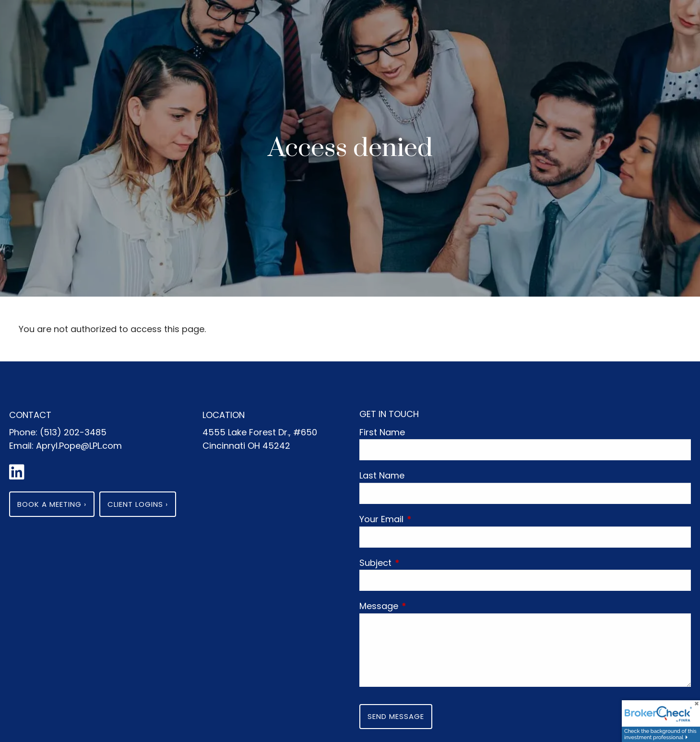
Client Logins (138, 504)
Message (423, 606)
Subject (420, 563)
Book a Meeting (52, 504)
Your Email (426, 519)
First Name (382, 432)
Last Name (382, 475)
